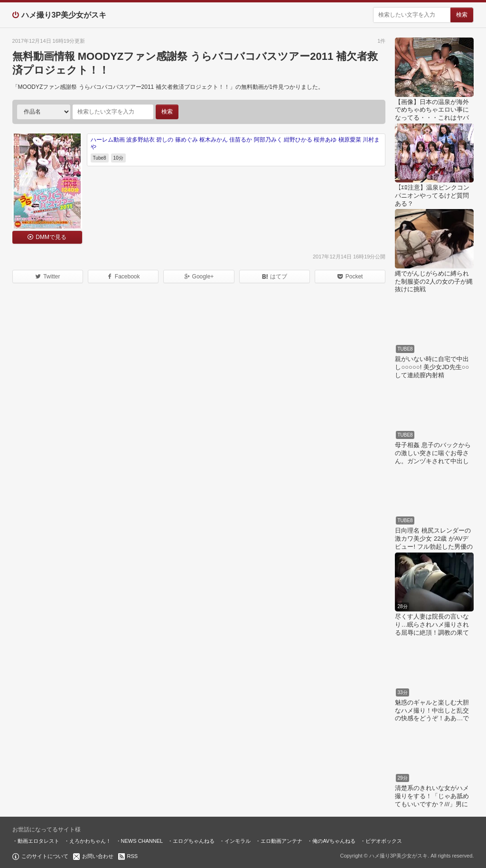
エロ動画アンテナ (281, 841)
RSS (133, 856)
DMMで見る (51, 237)
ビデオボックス (384, 841)
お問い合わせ (98, 856)
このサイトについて (45, 856)
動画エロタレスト (38, 841)
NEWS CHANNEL (142, 841)
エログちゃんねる (194, 841)
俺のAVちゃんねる (334, 841)
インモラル (238, 841)
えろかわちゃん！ (90, 841)
